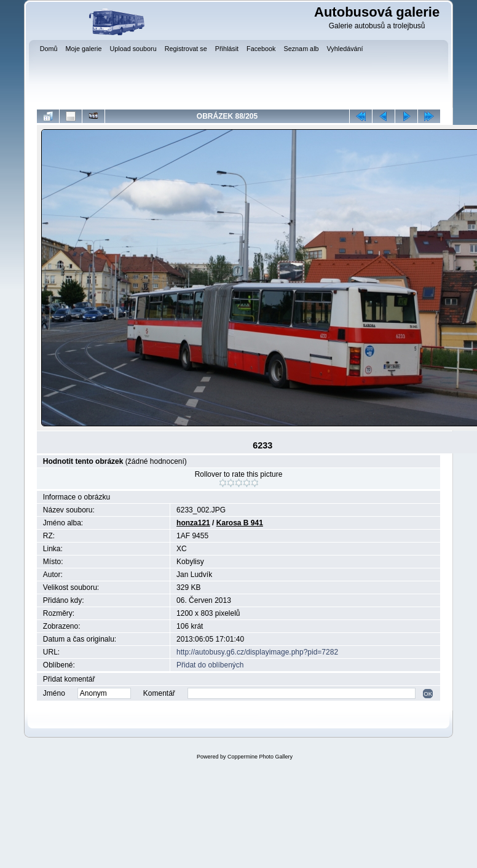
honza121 (193, 523)
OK (428, 694)
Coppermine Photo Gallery (260, 757)
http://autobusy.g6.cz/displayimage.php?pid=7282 (257, 652)
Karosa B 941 (240, 523)
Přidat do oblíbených (210, 665)
